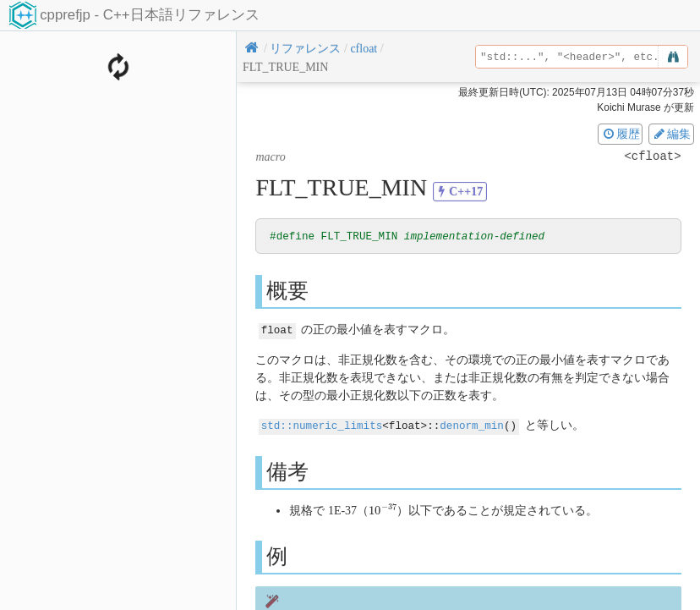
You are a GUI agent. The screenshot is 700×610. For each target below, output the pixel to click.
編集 (671, 134)
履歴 (621, 134)
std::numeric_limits (322, 425)
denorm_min (472, 425)
